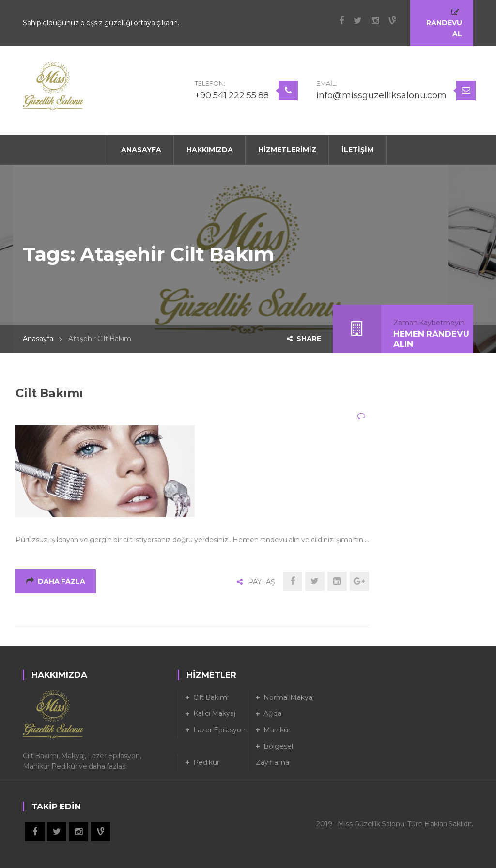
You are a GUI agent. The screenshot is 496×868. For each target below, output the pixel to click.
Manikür (277, 730)
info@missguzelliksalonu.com (381, 95)
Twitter (353, 21)
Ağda (272, 713)
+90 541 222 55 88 (232, 95)
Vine (387, 21)
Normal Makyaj (289, 697)
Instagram (370, 21)
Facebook (337, 21)
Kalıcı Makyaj (214, 713)
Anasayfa (38, 339)
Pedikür (206, 762)
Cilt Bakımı (49, 393)
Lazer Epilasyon (219, 730)
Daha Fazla (56, 581)
